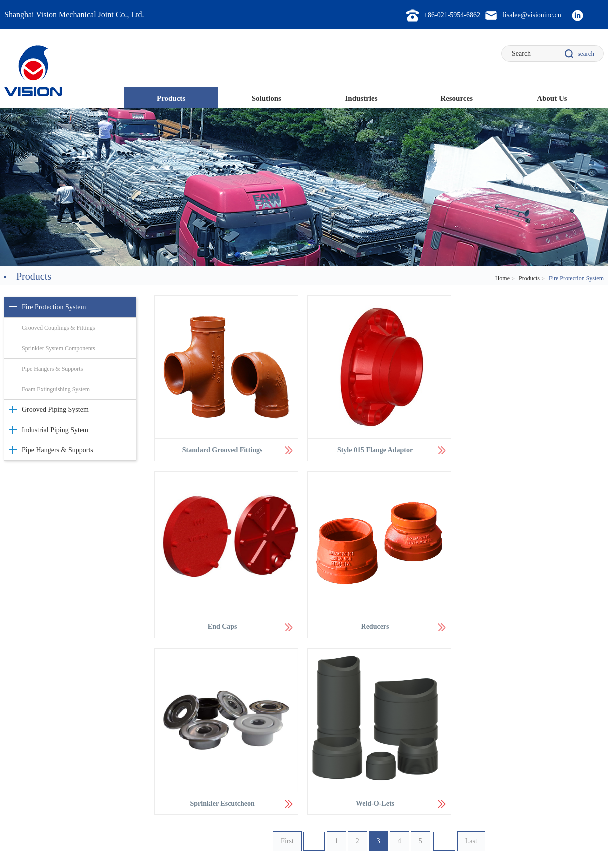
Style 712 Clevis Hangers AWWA (400, 766)
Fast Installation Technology (160, 753)
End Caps (524, 449)
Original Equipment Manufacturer (284, 779)
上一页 (314, 661)
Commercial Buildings (270, 740)
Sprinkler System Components (59, 348)
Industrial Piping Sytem (55, 430)
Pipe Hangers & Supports (52, 369)
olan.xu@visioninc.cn (557, 764)
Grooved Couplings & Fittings (58, 328)
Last (471, 661)
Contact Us (20, 844)
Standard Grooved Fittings (221, 449)
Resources (456, 98)
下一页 (444, 661)
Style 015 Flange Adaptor (373, 449)
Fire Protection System (54, 307)
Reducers (221, 623)
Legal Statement (103, 844)
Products (171, 98)
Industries (361, 98)
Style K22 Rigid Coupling (391, 740)
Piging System (143, 740)
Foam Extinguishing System (56, 389)
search (586, 54)
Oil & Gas (255, 766)
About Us (552, 98)
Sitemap (59, 844)
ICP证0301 (252, 858)
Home (502, 278)
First (287, 661)
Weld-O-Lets (524, 623)
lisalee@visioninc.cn (556, 737)
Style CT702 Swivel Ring (390, 753)
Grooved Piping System (55, 409)
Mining (251, 753)
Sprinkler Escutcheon (373, 623)
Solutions (266, 98)
